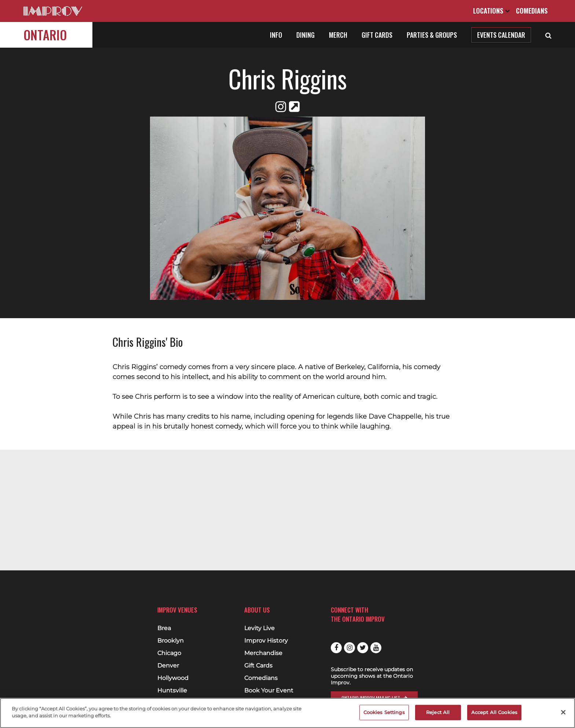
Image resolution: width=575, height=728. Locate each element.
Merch (338, 35)
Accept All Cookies (494, 712)
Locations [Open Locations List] (491, 11)
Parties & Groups (432, 35)
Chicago (169, 653)
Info (276, 35)
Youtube (376, 648)
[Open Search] (548, 35)
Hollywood (173, 678)
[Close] (563, 712)
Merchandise (263, 653)
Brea (164, 628)
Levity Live (259, 628)
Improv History (266, 641)
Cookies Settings (384, 712)
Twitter (363, 648)
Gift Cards (377, 35)
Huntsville (172, 691)
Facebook (336, 648)
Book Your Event (269, 691)
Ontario (45, 35)
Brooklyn (171, 641)
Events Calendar (501, 35)
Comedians (532, 11)
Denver (168, 666)
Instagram (349, 648)
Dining (305, 35)
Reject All (438, 712)
